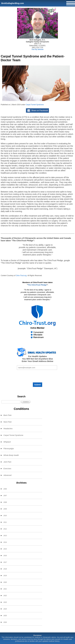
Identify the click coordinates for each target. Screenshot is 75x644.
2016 (5, 556)
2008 (5, 502)
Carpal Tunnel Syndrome (35, 105)
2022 (5, 596)
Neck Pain (8, 422)
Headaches (8, 429)
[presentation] (37, 376)
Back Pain (8, 415)
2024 (5, 609)
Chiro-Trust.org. (21, 276)
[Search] (11, 402)
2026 (5, 622)
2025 (5, 616)
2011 (5, 522)
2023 (5, 602)
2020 (5, 582)
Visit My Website (37, 49)
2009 (5, 509)
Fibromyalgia (9, 449)
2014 (5, 542)
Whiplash (7, 442)
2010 (5, 516)
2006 (5, 489)
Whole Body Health (11, 455)
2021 (5, 589)
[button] (26, 402)
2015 (5, 549)
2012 (5, 529)
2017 (5, 562)
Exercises (7, 469)
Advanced (8, 475)
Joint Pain (7, 462)
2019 (5, 576)
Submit (37, 385)
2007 (5, 496)
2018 (5, 569)
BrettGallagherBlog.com (13, 3)
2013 (5, 536)
